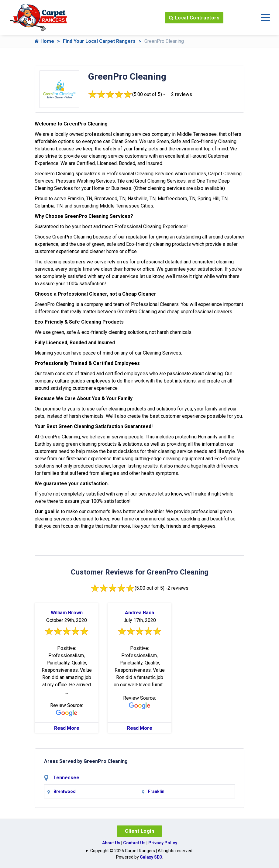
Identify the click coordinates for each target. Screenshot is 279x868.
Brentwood (65, 791)
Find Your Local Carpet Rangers (99, 41)
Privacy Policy (163, 843)
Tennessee (66, 778)
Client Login (139, 831)
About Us (111, 843)
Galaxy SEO (151, 857)
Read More (67, 728)
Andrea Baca (139, 613)
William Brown (67, 613)
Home (44, 41)
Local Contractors (194, 18)
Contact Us (134, 843)
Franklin (156, 791)
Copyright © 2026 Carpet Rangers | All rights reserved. (142, 851)
